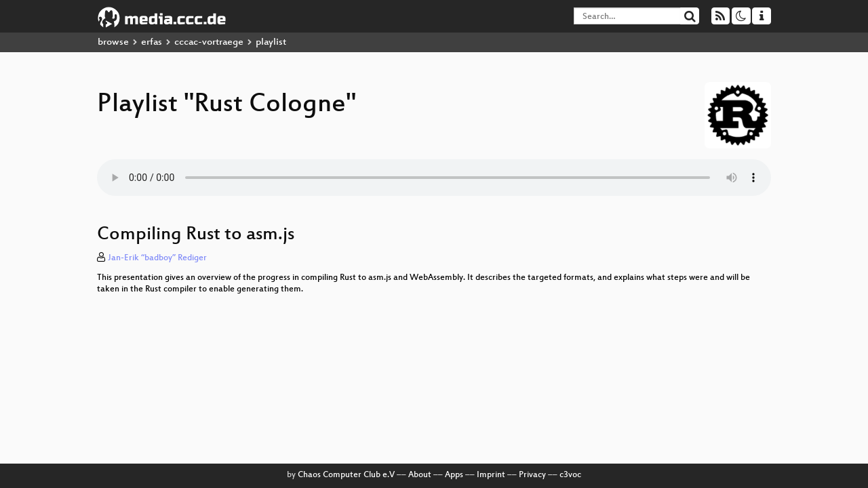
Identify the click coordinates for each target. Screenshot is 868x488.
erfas (152, 42)
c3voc (570, 475)
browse (113, 42)
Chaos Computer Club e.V (346, 475)
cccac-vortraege (209, 42)
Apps (454, 475)
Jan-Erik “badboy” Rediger (157, 258)
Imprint (491, 475)
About (420, 475)
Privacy (532, 475)
